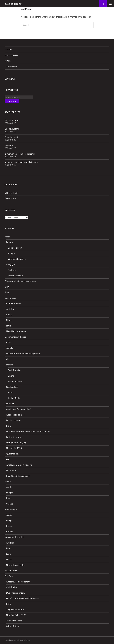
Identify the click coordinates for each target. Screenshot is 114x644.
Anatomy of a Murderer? (18, 582)
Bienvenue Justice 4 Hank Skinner (21, 281)
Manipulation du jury (16, 442)
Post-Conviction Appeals (18, 476)
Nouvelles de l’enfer (16, 565)
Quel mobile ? (13, 454)
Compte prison (15, 248)
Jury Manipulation (15, 609)
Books (9, 315)
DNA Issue (11, 470)
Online (11, 376)
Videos (9, 504)
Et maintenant (11, 137)
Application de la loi (16, 415)
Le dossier (9, 404)
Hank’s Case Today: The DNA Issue (23, 598)
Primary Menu (110, 4)
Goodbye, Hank (12, 129)
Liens (9, 554)
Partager (12, 270)
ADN (9, 342)
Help (7, 359)
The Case (9, 576)
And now (9, 145)
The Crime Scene (14, 621)
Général (8, 193)
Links (9, 326)
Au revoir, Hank (12, 120)
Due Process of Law (16, 593)
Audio (9, 487)
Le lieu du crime (14, 437)
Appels (9, 348)
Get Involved (11, 55)
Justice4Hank (13, 4)
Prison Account (15, 381)
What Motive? (13, 626)
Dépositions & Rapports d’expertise (23, 353)
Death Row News (13, 303)
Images (9, 493)
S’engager (11, 264)
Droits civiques (13, 420)
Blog (7, 287)
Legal (7, 459)
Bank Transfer (14, 370)
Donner (10, 242)
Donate (8, 49)
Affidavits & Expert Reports (19, 465)
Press (9, 498)
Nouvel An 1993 (14, 448)
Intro (9, 426)
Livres (9, 559)
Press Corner (11, 570)
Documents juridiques (15, 337)
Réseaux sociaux (15, 276)
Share (8, 61)
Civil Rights (12, 587)
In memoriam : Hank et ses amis (20, 154)
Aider (7, 237)
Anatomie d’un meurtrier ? (19, 409)
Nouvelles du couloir (15, 537)
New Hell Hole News (16, 331)
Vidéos (9, 532)
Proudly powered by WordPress (17, 640)
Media (8, 481)
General (8, 198)
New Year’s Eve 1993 (16, 615)
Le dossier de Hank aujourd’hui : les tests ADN (28, 431)
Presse (9, 526)
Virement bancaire (17, 259)
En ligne (11, 253)
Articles (10, 309)
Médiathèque (11, 509)
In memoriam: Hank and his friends (21, 162)
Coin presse (10, 298)
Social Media (11, 67)
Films (9, 320)
